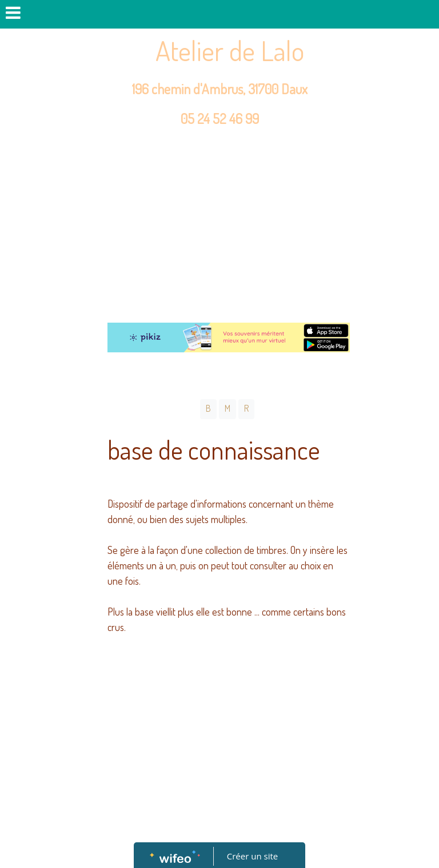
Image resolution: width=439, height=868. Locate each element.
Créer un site (252, 856)
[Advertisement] (219, 226)
